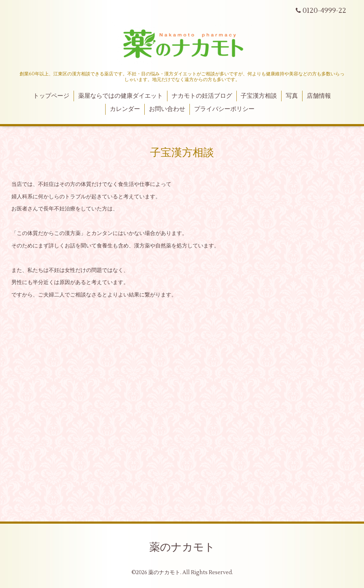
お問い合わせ (167, 109)
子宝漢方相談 (259, 96)
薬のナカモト (182, 547)
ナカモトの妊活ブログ (202, 96)
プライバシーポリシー (224, 109)
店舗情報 (319, 96)
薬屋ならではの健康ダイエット (121, 96)
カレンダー (125, 109)
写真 (292, 96)
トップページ (51, 96)
